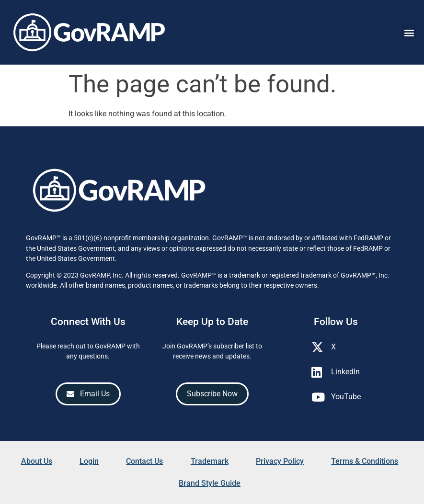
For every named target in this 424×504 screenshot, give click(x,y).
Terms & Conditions (365, 461)
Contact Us (144, 461)
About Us (37, 461)
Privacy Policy (280, 461)
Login (89, 461)
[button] (409, 32)
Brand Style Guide (210, 483)
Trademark (210, 461)
